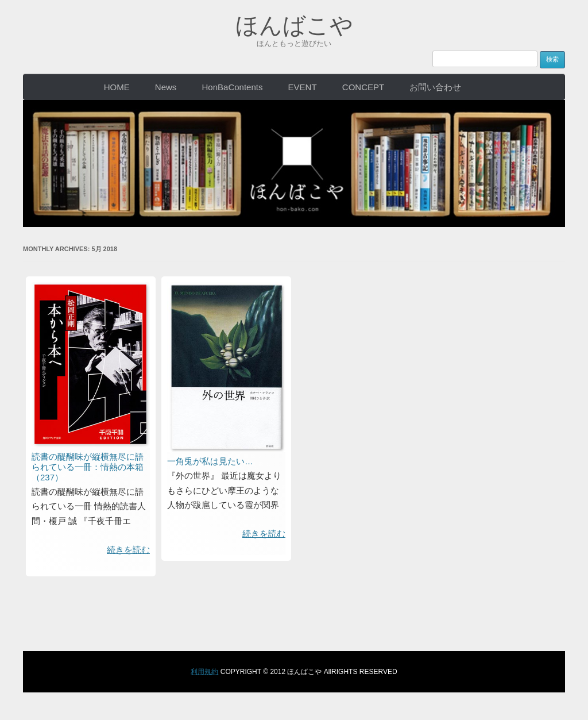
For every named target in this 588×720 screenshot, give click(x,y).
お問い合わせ (435, 87)
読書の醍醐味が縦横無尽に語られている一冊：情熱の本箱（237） (88, 467)
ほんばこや (294, 25)
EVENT (303, 87)
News (166, 87)
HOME (117, 87)
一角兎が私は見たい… (210, 461)
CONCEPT (363, 87)
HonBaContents (233, 87)
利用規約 (204, 672)
